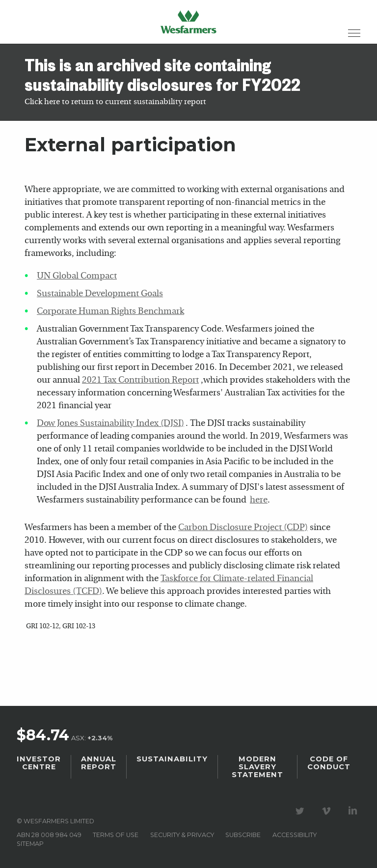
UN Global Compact (77, 276)
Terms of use (116, 835)
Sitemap (30, 844)
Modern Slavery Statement (257, 767)
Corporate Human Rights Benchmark (110, 312)
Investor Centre (39, 763)
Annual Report (99, 763)
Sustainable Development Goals (100, 294)
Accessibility (295, 835)
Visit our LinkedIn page (354, 811)
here (259, 500)
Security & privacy (182, 835)
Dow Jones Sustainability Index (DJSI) (110, 424)
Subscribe (243, 835)
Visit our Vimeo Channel (328, 811)
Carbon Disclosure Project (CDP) (243, 528)
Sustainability (172, 759)
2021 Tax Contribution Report (140, 380)
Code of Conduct (329, 763)
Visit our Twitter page (301, 811)
